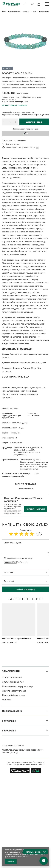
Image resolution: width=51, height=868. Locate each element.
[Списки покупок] (32, 4)
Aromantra (14, 408)
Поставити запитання (35, 509)
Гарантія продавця (20, 423)
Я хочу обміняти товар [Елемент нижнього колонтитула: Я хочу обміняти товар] (13, 787)
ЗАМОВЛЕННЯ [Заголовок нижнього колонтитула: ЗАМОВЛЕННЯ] (11, 763)
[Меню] (47, 4)
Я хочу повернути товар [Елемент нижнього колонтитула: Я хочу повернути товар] (14, 782)
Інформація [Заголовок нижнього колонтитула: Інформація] (9, 812)
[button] (7, 40)
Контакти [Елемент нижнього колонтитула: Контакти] (7, 791)
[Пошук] (25, 4)
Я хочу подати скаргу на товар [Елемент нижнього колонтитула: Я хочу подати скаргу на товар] (17, 778)
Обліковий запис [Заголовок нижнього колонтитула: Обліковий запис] (12, 803)
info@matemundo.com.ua (13, 837)
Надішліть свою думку (26, 589)
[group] (26, 40)
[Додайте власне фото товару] (22, 562)
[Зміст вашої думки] (26, 546)
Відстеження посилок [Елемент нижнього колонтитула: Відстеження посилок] (13, 774)
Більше (35, 416)
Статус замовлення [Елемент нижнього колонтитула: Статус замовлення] (12, 769)
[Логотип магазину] (11, 4)
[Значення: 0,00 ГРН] (39, 4)
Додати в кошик (34, 122)
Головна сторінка (14, 12)
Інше (34, 12)
